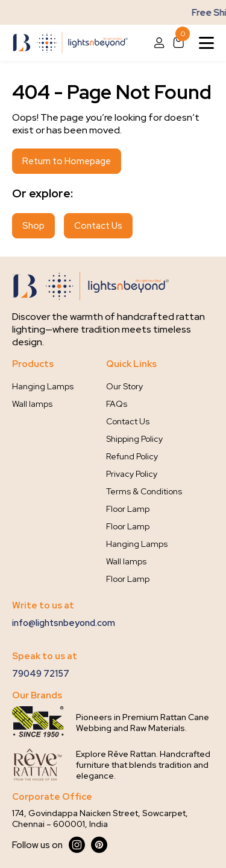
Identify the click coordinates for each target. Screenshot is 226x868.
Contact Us (98, 226)
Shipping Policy (134, 439)
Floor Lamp (128, 509)
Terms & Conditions (144, 491)
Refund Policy (132, 456)
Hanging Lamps (43, 386)
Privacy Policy (132, 474)
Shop (33, 226)
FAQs (117, 404)
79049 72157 (41, 674)
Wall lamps (32, 404)
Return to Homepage (67, 161)
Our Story (124, 386)
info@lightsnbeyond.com (64, 623)
